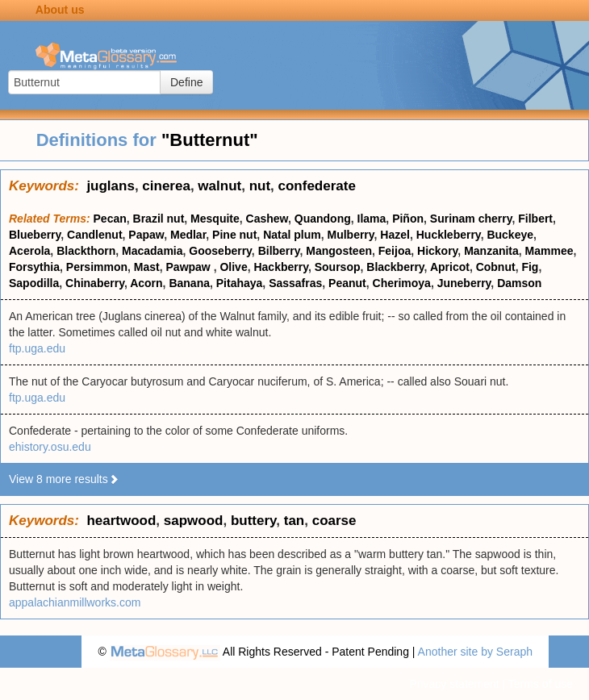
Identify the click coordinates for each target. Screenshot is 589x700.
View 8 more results (64, 479)
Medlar (188, 235)
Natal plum (292, 235)
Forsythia (34, 267)
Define (186, 82)
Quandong (323, 219)
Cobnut (496, 267)
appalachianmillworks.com (75, 602)
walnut (219, 186)
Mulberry (350, 235)
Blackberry (395, 267)
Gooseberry (220, 251)
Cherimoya (402, 283)
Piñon (408, 219)
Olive (233, 267)
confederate (317, 186)
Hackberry (280, 267)
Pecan (110, 219)
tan (294, 521)
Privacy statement (454, 684)
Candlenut (94, 235)
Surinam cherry (471, 219)
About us (60, 10)
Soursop (338, 267)
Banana (189, 283)
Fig (530, 267)
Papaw (146, 235)
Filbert (535, 219)
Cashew (267, 219)
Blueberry (35, 235)
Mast (147, 267)
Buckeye (510, 235)
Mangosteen (339, 251)
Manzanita (491, 251)
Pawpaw (190, 267)
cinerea (166, 186)
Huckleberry (449, 235)
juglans (111, 186)
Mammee (549, 251)
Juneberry (464, 283)
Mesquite (215, 219)
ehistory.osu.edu (50, 447)
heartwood (121, 521)
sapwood (194, 521)
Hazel (395, 235)
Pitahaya (240, 283)
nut (260, 186)
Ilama (372, 219)
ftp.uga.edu (37, 348)
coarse (334, 521)
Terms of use (541, 684)
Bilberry (279, 251)
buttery (253, 521)
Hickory (437, 251)
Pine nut (234, 235)
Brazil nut (159, 219)
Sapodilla (34, 283)
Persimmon (97, 267)
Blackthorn (86, 251)
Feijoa (395, 251)
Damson (519, 283)
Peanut (347, 283)
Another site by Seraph (475, 652)
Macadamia (152, 251)
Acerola (29, 251)
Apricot (450, 267)
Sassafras (295, 283)
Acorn (146, 283)
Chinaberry (95, 283)
